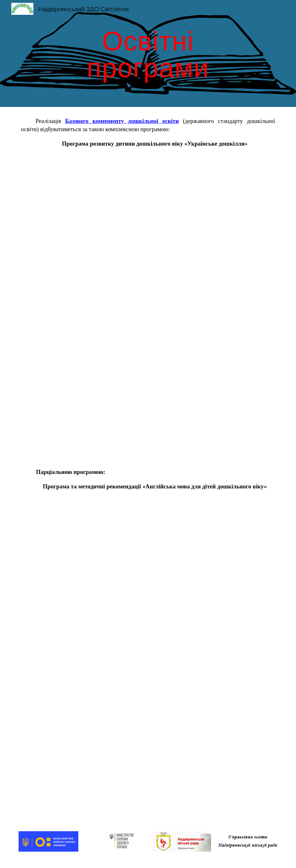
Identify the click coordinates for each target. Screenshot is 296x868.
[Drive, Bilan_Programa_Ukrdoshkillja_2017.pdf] (148, 308)
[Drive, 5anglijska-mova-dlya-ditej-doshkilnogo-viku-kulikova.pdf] (148, 652)
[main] (148, 54)
